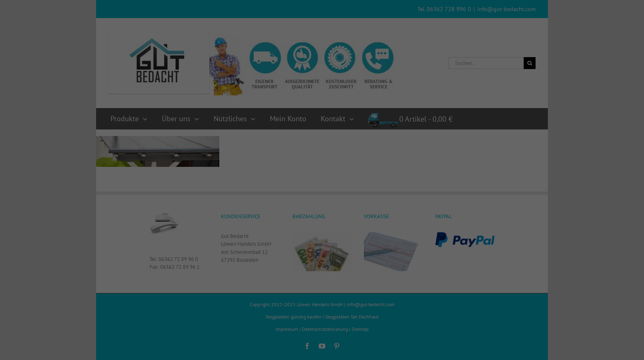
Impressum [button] (363, 293)
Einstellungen (233, 171)
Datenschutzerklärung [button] (326, 293)
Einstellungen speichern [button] (322, 247)
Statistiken (311, 191)
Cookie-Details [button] (285, 293)
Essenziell (245, 191)
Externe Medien (385, 191)
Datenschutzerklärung (282, 163)
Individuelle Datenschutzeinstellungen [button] (322, 273)
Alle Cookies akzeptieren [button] (322, 222)
